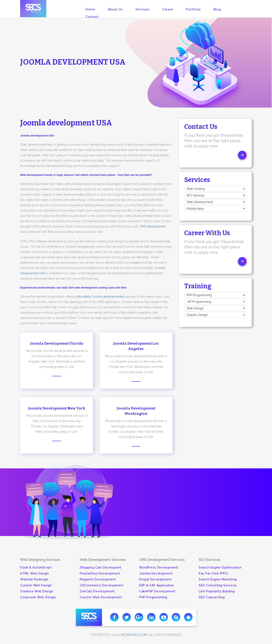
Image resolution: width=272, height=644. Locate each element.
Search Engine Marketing (218, 579)
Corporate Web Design (38, 597)
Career (168, 9)
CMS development (152, 226)
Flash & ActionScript (36, 567)
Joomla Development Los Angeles (136, 346)
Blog (217, 9)
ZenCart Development (97, 591)
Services (143, 9)
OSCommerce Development (102, 585)
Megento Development (98, 579)
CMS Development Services (162, 560)
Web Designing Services (40, 560)
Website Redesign (34, 579)
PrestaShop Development (100, 573)
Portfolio (193, 9)
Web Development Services (103, 560)
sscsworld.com (134, 635)
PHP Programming (199, 295)
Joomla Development (156, 573)
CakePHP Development (157, 591)
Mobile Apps (195, 209)
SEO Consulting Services (218, 585)
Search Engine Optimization (220, 567)
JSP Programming (199, 302)
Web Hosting (196, 189)
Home (90, 9)
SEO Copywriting (212, 597)
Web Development (200, 202)
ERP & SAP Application (157, 585)
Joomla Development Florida (57, 343)
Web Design (195, 308)
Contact (92, 17)
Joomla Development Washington (136, 411)
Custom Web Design (36, 585)
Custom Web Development (101, 597)
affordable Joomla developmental (100, 297)
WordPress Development (159, 567)
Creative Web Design (37, 591)
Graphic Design (197, 315)
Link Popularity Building (217, 591)
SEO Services (196, 195)
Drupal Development (155, 579)
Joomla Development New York (57, 408)
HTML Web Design (34, 573)
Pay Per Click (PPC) (213, 573)
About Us (115, 9)
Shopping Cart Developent (100, 567)
